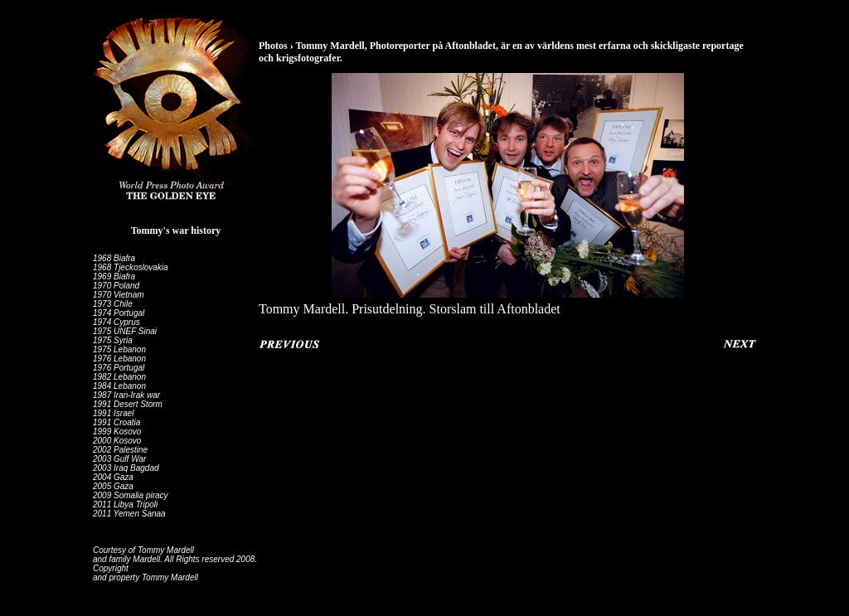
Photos (273, 46)
